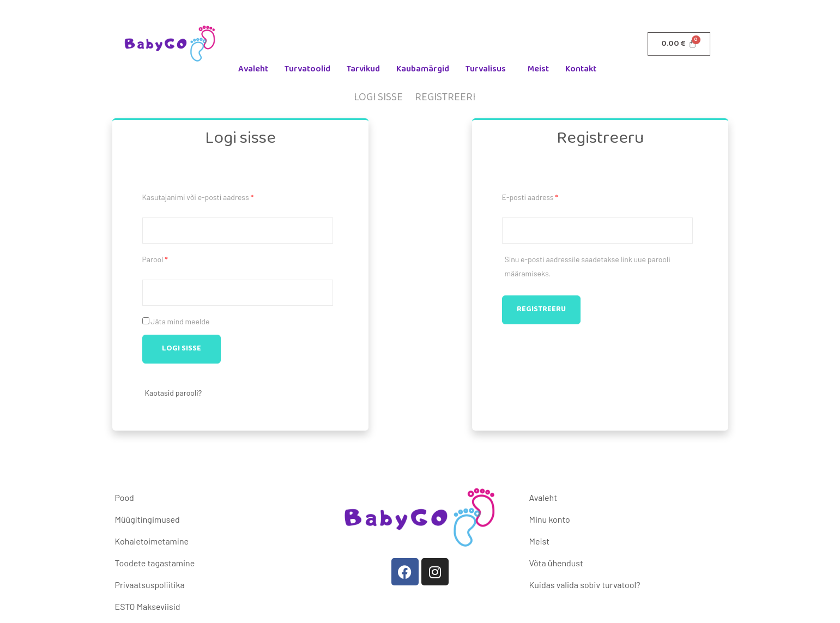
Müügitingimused (147, 519)
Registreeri (445, 97)
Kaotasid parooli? (174, 393)
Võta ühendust (556, 563)
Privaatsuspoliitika (150, 585)
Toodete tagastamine (155, 563)
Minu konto (549, 519)
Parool (158, 258)
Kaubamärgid (423, 69)
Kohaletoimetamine (152, 541)
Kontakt (581, 69)
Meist (538, 69)
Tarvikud (363, 69)
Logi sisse (378, 97)
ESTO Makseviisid (148, 606)
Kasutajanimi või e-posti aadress (200, 196)
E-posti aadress (533, 196)
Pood (125, 497)
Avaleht (253, 69)
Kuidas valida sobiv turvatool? (584, 585)
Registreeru (541, 309)
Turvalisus (486, 69)
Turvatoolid (307, 69)
